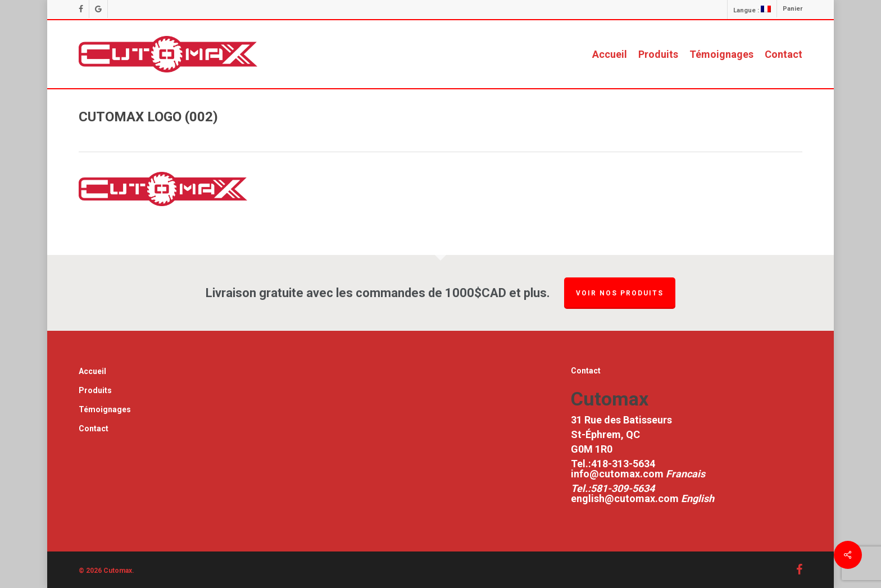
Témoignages (105, 409)
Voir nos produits (620, 293)
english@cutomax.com (625, 498)
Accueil (92, 371)
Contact (94, 429)
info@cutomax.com (618, 474)
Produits (95, 390)
